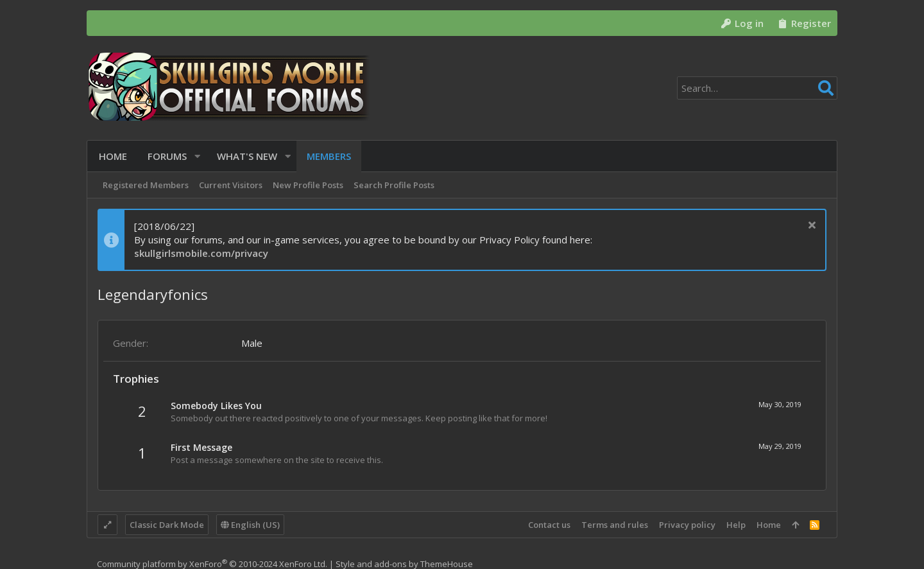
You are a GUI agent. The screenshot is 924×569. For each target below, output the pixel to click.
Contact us (549, 525)
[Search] (757, 88)
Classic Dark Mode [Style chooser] (167, 525)
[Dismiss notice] (810, 226)
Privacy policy (687, 525)
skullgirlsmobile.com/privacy (201, 253)
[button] (196, 156)
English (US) (250, 525)
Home (769, 525)
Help (736, 525)
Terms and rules (615, 525)
